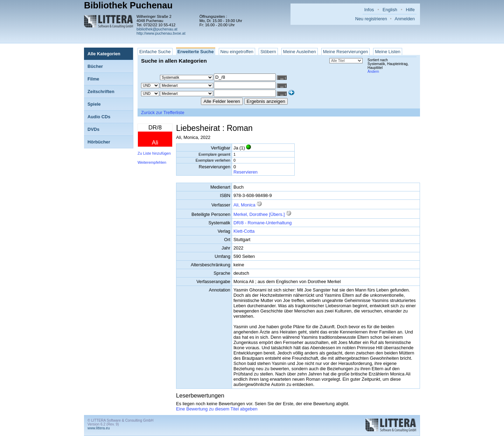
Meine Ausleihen (300, 52)
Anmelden (405, 19)
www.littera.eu (99, 428)
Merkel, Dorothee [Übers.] (259, 214)
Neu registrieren (371, 19)
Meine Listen (388, 52)
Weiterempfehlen (152, 162)
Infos (369, 10)
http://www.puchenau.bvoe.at (161, 33)
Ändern (373, 72)
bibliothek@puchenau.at (157, 29)
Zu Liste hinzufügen (154, 153)
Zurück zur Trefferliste (163, 112)
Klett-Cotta (244, 231)
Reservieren (246, 172)
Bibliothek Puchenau (128, 5)
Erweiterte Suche (196, 52)
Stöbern (268, 52)
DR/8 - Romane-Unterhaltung (262, 223)
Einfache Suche (155, 52)
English (390, 10)
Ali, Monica (244, 205)
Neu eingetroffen (237, 52)
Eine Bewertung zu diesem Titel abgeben (217, 409)
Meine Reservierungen (346, 52)
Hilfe (410, 10)
